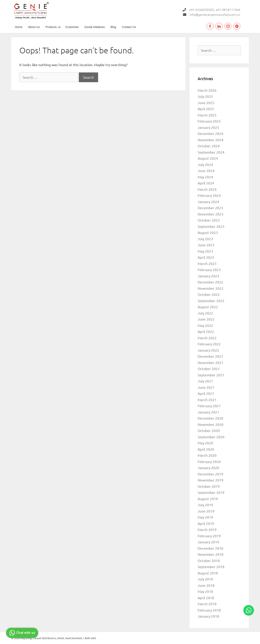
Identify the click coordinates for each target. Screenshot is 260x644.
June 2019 (206, 511)
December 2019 (210, 474)
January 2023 (208, 276)
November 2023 (211, 214)
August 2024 (208, 158)
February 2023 (209, 270)
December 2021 (210, 356)
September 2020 (211, 437)
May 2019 (205, 517)
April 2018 (206, 598)
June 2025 (206, 103)
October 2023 (209, 220)
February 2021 (209, 406)
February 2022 (209, 344)
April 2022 (206, 331)
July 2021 (205, 381)
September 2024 (211, 152)
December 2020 (210, 418)
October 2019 (209, 486)
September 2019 (211, 492)
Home (19, 27)
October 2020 (209, 430)
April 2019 (206, 523)
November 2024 (211, 140)
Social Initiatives (94, 27)
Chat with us (22, 633)
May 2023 (205, 251)
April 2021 (206, 393)
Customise (72, 27)
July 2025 (205, 96)
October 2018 (209, 561)
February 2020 (209, 461)
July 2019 (205, 505)
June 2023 (206, 245)
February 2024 (209, 195)
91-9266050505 (202, 10)
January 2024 (208, 202)
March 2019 (207, 529)
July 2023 (205, 239)
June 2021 (206, 387)
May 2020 (205, 443)
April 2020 (206, 449)
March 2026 (207, 90)
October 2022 (209, 294)
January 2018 (208, 616)
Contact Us (129, 27)
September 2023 (211, 226)
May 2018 (205, 591)
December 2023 (210, 208)
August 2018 (208, 573)
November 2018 (211, 554)
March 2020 (207, 455)
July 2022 (205, 313)
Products (51, 27)
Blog (113, 27)
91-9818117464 (229, 10)
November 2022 (211, 288)
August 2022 (208, 307)
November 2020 (211, 424)
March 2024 (207, 189)
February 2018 (209, 610)
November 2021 (211, 362)
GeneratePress (105, 638)
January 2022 (208, 350)
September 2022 (211, 301)
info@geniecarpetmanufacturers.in (215, 14)
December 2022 (210, 282)
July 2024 (205, 164)
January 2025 (208, 127)
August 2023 (208, 232)
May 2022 (205, 325)
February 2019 (209, 536)
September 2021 (211, 375)
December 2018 (210, 548)
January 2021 (208, 412)
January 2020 (208, 468)
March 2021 (207, 400)
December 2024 (210, 133)
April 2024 (206, 183)
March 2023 (207, 263)
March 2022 (207, 338)
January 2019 (208, 542)
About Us (34, 27)
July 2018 (205, 579)
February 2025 (209, 121)
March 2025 (207, 115)
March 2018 (207, 604)
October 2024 (209, 146)
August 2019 (208, 499)
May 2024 (205, 177)
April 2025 (206, 109)
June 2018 (206, 585)
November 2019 (211, 480)
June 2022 (206, 319)
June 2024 (206, 171)
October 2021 (209, 369)
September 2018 (211, 567)
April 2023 (206, 257)
